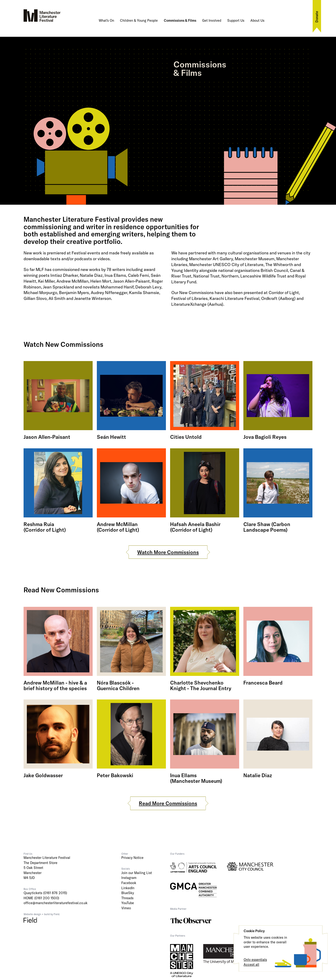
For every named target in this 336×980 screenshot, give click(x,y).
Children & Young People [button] (139, 21)
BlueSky (128, 893)
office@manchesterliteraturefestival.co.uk (56, 903)
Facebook (129, 883)
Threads (127, 898)
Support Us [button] (236, 21)
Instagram (129, 878)
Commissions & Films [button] (180, 21)
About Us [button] (257, 21)
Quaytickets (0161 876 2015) (45, 893)
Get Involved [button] (212, 21)
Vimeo (126, 908)
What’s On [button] (106, 21)
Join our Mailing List (137, 873)
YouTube (128, 903)
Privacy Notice (132, 858)
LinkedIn (128, 888)
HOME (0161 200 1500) (41, 898)
